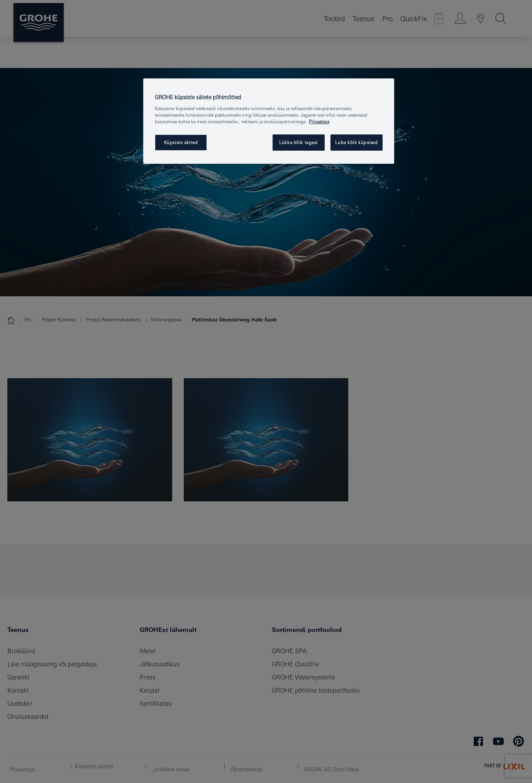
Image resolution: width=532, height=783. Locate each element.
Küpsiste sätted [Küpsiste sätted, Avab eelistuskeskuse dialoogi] (181, 142)
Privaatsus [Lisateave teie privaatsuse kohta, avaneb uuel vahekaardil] (319, 121)
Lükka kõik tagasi (298, 142)
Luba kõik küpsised (356, 142)
